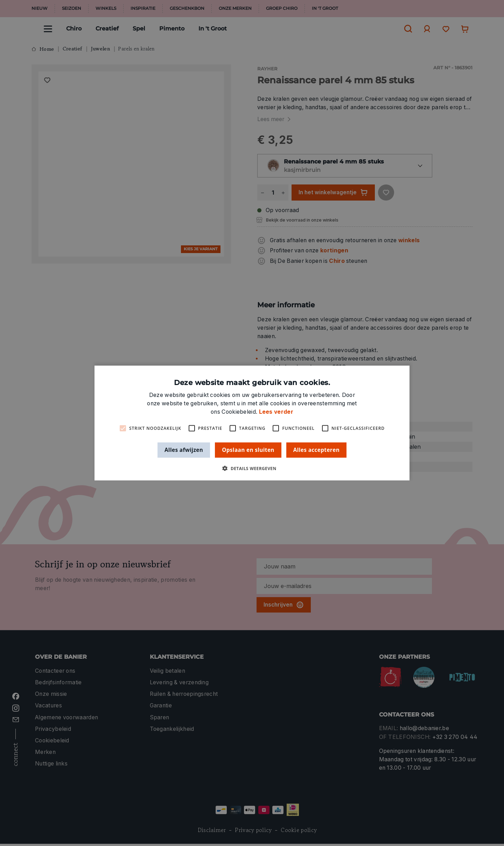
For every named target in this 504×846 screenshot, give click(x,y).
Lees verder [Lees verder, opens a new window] (276, 412)
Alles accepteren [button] (316, 450)
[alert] (252, 423)
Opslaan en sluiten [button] (248, 450)
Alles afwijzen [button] (184, 450)
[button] (252, 468)
